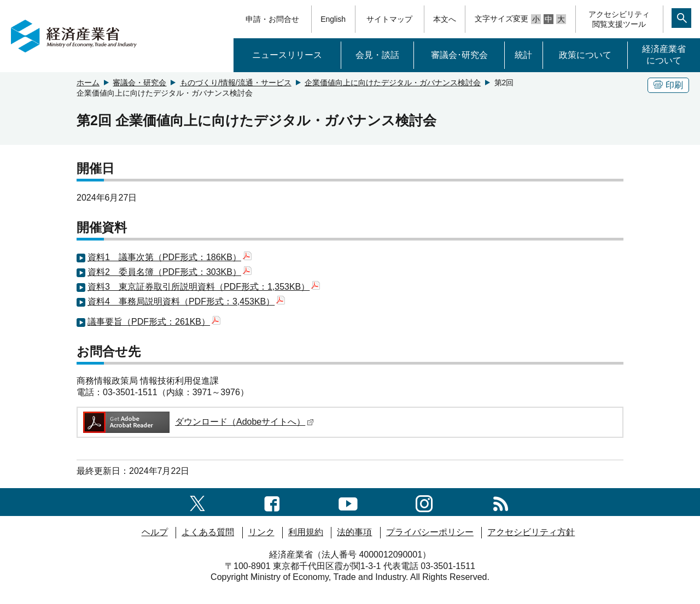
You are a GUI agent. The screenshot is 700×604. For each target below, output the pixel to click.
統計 (523, 55)
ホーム (88, 83)
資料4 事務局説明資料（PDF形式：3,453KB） (186, 301)
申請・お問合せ (272, 19)
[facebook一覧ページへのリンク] (272, 502)
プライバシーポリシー (430, 532)
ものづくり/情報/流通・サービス (236, 83)
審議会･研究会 (459, 55)
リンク (261, 532)
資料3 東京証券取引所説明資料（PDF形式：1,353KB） (204, 287)
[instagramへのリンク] (424, 502)
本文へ (445, 19)
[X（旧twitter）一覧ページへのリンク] (197, 502)
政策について (585, 55)
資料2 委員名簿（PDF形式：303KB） (170, 272)
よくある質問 (208, 532)
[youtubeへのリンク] (348, 502)
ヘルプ (155, 532)
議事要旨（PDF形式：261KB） (154, 322)
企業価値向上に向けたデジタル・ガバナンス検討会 (393, 83)
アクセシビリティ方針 (531, 532)
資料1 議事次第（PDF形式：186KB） (170, 257)
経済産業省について (664, 55)
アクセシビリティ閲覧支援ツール (619, 19)
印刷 (668, 85)
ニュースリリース (287, 55)
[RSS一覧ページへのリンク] (501, 502)
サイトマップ (389, 19)
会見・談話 (377, 55)
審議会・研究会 (139, 83)
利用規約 (306, 532)
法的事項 (354, 532)
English (333, 19)
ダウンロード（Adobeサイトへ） (198, 422)
